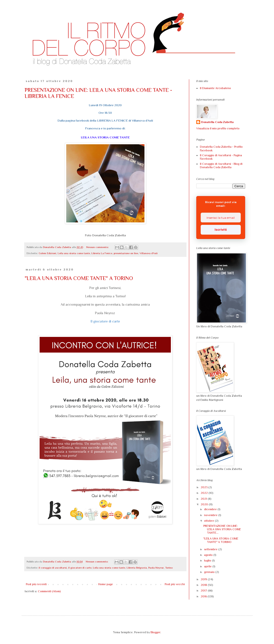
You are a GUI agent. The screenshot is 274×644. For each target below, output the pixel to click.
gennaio (210, 572)
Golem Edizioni (47, 253)
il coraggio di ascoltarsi (53, 568)
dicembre (211, 509)
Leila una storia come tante (74, 253)
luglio (208, 561)
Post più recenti (36, 584)
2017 (204, 591)
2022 (205, 493)
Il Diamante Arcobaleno (215, 88)
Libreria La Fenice (102, 253)
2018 (204, 585)
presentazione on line (126, 253)
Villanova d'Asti (149, 253)
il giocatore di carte (80, 568)
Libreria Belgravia (137, 568)
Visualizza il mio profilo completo (218, 128)
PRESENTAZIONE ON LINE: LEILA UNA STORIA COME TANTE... (222, 529)
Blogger (155, 632)
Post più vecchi (175, 584)
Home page (106, 584)
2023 (204, 487)
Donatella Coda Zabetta (217, 122)
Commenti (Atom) (49, 591)
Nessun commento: (98, 247)
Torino (169, 568)
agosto (209, 555)
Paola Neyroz (156, 568)
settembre (211, 549)
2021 (204, 499)
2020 (205, 504)
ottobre (209, 521)
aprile (208, 566)
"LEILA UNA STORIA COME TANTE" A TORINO (79, 278)
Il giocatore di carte (105, 321)
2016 (204, 596)
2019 (204, 579)
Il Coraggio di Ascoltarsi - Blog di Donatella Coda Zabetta (221, 166)
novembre (211, 515)
